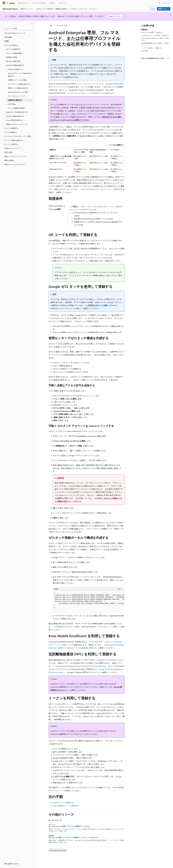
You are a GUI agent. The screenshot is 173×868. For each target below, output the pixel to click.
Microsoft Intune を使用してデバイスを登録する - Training (69, 826)
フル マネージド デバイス (93, 84)
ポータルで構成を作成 (95, 380)
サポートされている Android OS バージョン (98, 206)
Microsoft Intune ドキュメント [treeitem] (15, 33)
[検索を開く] (160, 3)
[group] (89, 602)
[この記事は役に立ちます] (166, 58)
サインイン (166, 3)
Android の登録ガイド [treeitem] (16, 69)
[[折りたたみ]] (32, 24)
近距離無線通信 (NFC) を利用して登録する (155, 44)
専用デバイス (76, 84)
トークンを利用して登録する (151, 48)
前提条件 (145, 30)
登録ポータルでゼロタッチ (68, 543)
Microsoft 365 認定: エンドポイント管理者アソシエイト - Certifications (73, 838)
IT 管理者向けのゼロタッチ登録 (67, 627)
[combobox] (18, 28)
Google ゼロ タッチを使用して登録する (155, 35)
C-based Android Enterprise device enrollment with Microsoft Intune (80, 666)
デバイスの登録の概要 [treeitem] (14, 53)
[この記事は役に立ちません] (169, 58)
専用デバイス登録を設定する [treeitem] (18, 88)
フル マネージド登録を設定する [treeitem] (19, 84)
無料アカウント (164, 9)
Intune (117, 150)
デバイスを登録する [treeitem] (13, 49)
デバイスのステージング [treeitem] (16, 96)
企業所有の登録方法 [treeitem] (15, 100)
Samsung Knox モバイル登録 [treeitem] (18, 92)
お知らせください (115, 16)
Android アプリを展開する (63, 803)
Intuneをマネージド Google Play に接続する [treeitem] (20, 75)
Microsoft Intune (62, 25)
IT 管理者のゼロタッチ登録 (97, 305)
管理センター (58, 436)
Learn (51, 25)
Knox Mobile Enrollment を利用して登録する (155, 39)
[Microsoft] (4, 3)
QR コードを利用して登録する (152, 32)
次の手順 (145, 51)
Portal (153, 9)
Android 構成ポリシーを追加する (66, 806)
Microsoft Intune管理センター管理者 (67, 396)
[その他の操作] (123, 25)
